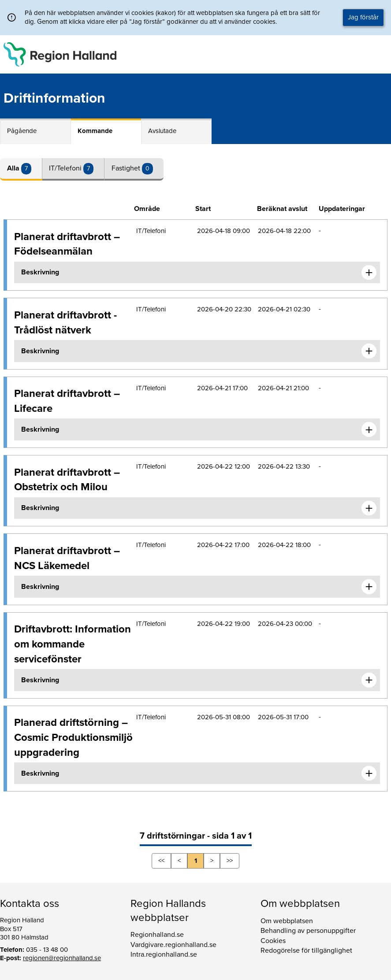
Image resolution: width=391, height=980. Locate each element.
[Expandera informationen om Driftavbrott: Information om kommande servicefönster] (369, 680)
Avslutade (162, 131)
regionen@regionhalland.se (62, 958)
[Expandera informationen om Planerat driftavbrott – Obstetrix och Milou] (369, 508)
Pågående (22, 131)
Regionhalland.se (157, 935)
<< (161, 861)
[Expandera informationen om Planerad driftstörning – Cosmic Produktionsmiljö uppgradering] (369, 773)
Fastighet (127, 168)
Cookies (273, 941)
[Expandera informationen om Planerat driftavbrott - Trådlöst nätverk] (369, 351)
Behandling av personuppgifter (308, 931)
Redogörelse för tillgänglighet (306, 950)
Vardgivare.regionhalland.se (173, 945)
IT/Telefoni (66, 168)
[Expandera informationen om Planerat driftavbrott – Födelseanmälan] (369, 273)
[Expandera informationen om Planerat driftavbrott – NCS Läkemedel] (369, 587)
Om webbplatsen (287, 921)
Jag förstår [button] (363, 17)
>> (230, 861)
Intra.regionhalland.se (164, 954)
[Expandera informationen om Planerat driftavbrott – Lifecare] (369, 429)
